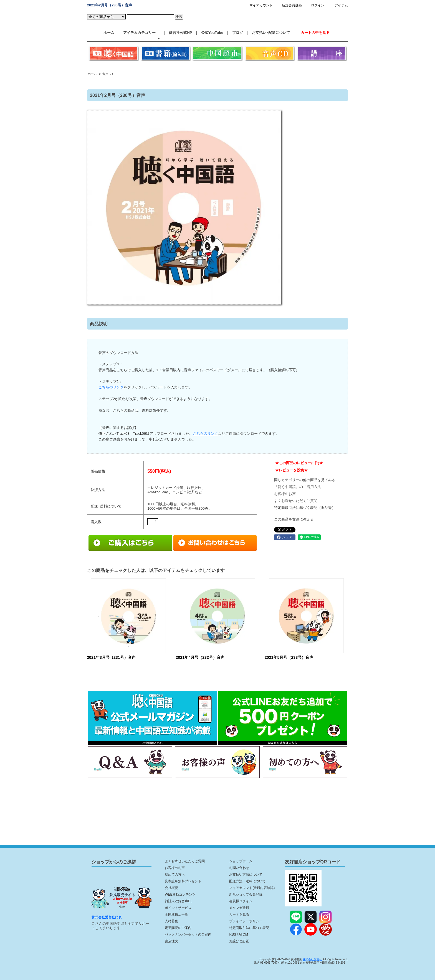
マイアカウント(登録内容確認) (252, 888)
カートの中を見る (315, 33)
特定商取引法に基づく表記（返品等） (305, 508)
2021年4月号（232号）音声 (200, 657)
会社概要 (171, 888)
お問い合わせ (239, 868)
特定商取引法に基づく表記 (249, 928)
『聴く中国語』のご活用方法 (298, 487)
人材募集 (171, 921)
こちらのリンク (111, 387)
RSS (233, 934)
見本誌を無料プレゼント (183, 881)
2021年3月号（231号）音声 (111, 657)
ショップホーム (241, 861)
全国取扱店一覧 (176, 914)
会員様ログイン (241, 901)
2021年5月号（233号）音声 (289, 657)
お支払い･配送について (271, 33)
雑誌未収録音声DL (179, 901)
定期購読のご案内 (178, 928)
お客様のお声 (285, 494)
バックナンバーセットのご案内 (188, 934)
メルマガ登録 (239, 908)
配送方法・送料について (247, 881)
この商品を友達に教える (294, 519)
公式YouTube (212, 33)
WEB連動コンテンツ (180, 894)
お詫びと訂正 (239, 941)
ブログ (238, 33)
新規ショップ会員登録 (246, 894)
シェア (285, 537)
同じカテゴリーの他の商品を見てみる (305, 480)
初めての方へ (175, 875)
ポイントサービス (178, 908)
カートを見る (239, 914)
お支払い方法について (246, 875)
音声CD (108, 74)
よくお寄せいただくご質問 (296, 501)
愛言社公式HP (180, 33)
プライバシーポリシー (246, 921)
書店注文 (171, 941)
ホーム (109, 33)
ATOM (243, 934)
